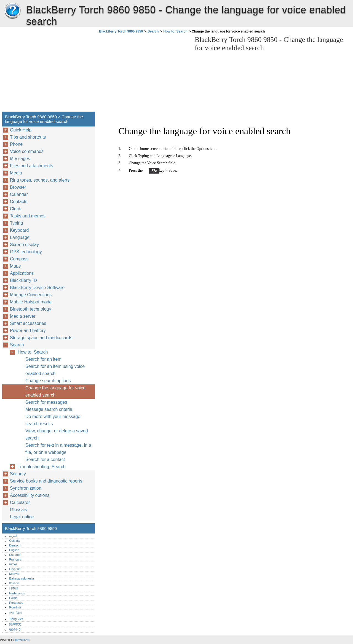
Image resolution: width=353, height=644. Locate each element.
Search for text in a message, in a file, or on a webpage (58, 449)
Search (153, 31)
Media (16, 173)
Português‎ (16, 603)
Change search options (48, 381)
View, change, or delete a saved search (57, 434)
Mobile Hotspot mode (31, 302)
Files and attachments (32, 166)
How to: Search (175, 31)
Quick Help (21, 130)
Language (20, 237)
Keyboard (19, 230)
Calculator (20, 502)
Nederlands (17, 593)
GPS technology (26, 252)
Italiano (14, 583)
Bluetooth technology (30, 309)
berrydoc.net (22, 640)
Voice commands (27, 151)
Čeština (14, 541)
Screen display (24, 245)
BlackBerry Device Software (37, 288)
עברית (13, 564)
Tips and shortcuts (28, 137)
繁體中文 (15, 630)
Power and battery (28, 331)
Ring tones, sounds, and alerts (40, 180)
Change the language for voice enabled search (55, 391)
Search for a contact (45, 460)
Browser (18, 187)
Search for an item (43, 359)
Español (15, 555)
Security (18, 474)
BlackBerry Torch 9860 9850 (12, 11)
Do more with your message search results (53, 420)
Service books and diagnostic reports (46, 481)
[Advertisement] (144, 74)
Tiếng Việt (16, 619)
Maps (15, 266)
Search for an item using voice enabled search (55, 370)
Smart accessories (28, 323)
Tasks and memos (28, 216)
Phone (16, 144)
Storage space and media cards (41, 338)
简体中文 (15, 624)
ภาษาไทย (15, 613)
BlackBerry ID (23, 280)
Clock (15, 209)
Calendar (19, 194)
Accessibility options (30, 495)
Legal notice (22, 517)
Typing (16, 223)
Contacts (19, 202)
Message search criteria (49, 409)
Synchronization (26, 488)
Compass (19, 259)
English (14, 550)
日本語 (14, 588)
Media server (23, 316)
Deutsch (15, 545)
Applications (22, 273)
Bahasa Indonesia (22, 578)
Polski (13, 598)
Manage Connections (31, 295)
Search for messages (46, 402)
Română (15, 607)
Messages (20, 159)
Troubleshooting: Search (42, 467)
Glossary (19, 510)
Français (15, 559)
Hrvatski (15, 569)
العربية (13, 536)
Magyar (14, 574)
